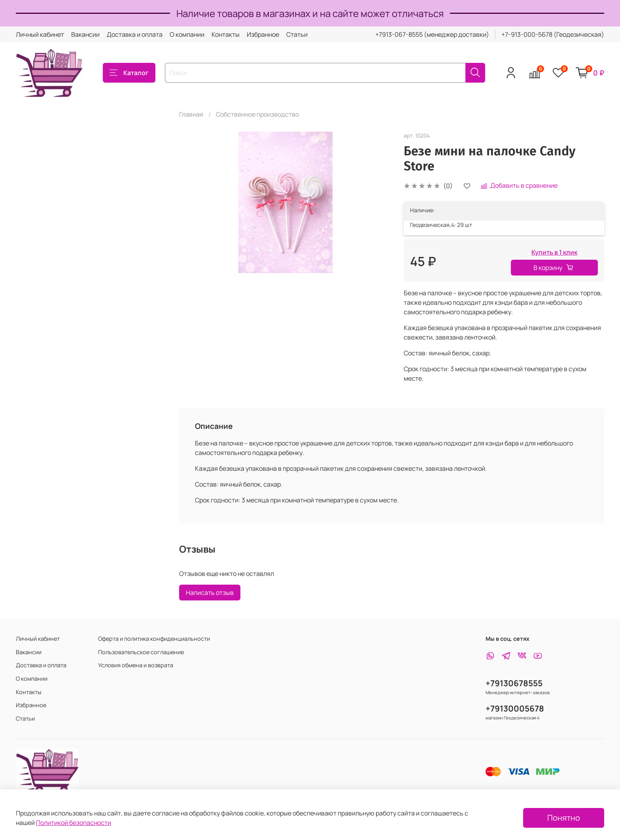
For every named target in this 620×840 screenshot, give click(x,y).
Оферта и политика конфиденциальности (154, 639)
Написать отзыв (210, 593)
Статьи (297, 34)
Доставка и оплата (135, 34)
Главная (191, 114)
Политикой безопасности (74, 823)
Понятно (564, 818)
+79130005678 (515, 708)
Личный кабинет (40, 34)
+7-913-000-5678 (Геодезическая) (553, 34)
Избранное (263, 34)
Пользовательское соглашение (141, 652)
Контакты (226, 34)
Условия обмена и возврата (136, 665)
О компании (187, 34)
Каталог (129, 73)
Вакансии (85, 34)
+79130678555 (514, 683)
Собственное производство (257, 114)
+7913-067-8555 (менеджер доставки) (432, 34)
